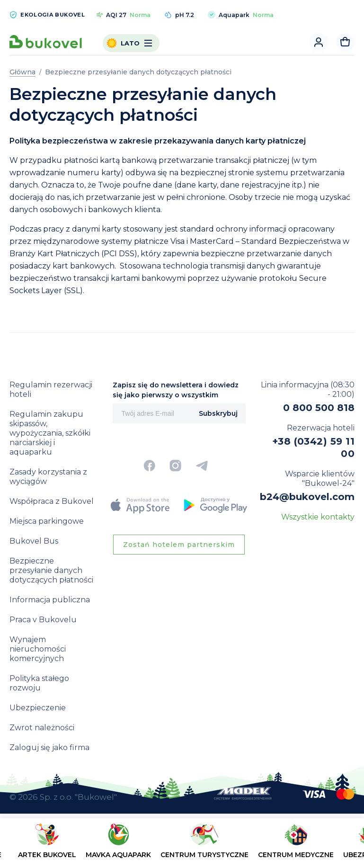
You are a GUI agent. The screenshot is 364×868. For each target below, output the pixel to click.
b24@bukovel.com (307, 497)
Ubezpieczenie (38, 708)
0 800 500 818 (319, 408)
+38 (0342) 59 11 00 (313, 447)
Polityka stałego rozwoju (39, 683)
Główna (22, 72)
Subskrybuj (218, 413)
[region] (182, 845)
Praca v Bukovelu (43, 620)
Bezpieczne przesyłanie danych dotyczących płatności (51, 570)
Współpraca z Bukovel (52, 501)
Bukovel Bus (34, 541)
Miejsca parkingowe (47, 521)
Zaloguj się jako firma (49, 747)
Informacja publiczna (50, 600)
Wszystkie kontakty (318, 517)
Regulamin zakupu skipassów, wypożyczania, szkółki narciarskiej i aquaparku (50, 433)
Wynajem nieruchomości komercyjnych (38, 649)
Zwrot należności (42, 728)
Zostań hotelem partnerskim (179, 545)
